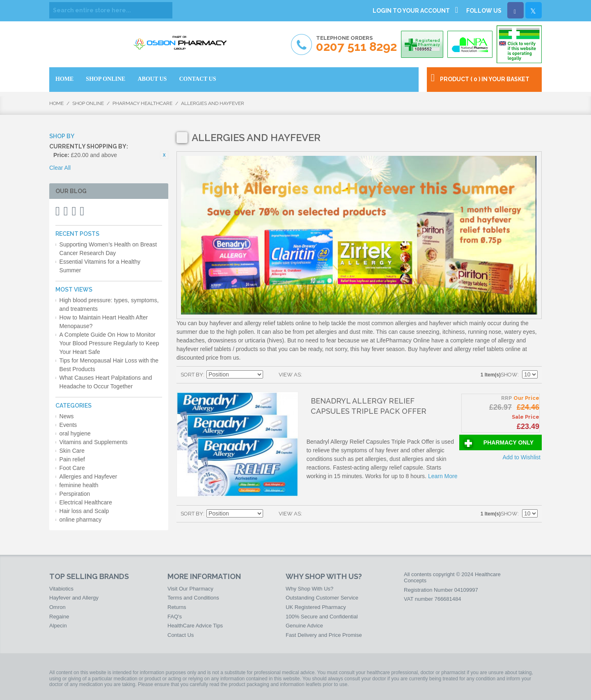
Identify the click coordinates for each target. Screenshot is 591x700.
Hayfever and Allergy (74, 598)
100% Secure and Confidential (322, 617)
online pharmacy (81, 520)
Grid (310, 375)
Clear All (60, 168)
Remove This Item (164, 155)
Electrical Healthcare (86, 502)
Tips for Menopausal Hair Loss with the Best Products (109, 365)
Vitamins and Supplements (94, 442)
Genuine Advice (304, 626)
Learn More (443, 476)
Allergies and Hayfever (88, 477)
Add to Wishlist (521, 457)
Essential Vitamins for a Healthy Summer (100, 266)
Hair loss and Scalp (84, 511)
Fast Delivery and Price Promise (324, 635)
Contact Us (181, 635)
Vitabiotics (61, 589)
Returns (177, 607)
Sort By (192, 375)
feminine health (79, 485)
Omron (57, 607)
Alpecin (58, 626)
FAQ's (175, 617)
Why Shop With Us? (309, 589)
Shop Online (88, 103)
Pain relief (72, 459)
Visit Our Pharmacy (190, 589)
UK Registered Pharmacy (316, 607)
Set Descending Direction (270, 375)
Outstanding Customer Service (322, 598)
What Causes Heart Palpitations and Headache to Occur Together (106, 382)
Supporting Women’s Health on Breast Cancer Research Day (108, 249)
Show (509, 375)
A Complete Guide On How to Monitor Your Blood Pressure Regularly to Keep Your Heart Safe (109, 343)
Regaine (59, 617)
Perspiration (75, 494)
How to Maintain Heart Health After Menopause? (104, 322)
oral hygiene (75, 433)
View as (290, 375)
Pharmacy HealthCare (142, 103)
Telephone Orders (356, 44)
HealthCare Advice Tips (195, 626)
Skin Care (72, 451)
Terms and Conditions (193, 598)
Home (56, 103)
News (67, 416)
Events (68, 425)
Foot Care (72, 468)
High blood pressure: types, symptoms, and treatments (109, 304)
